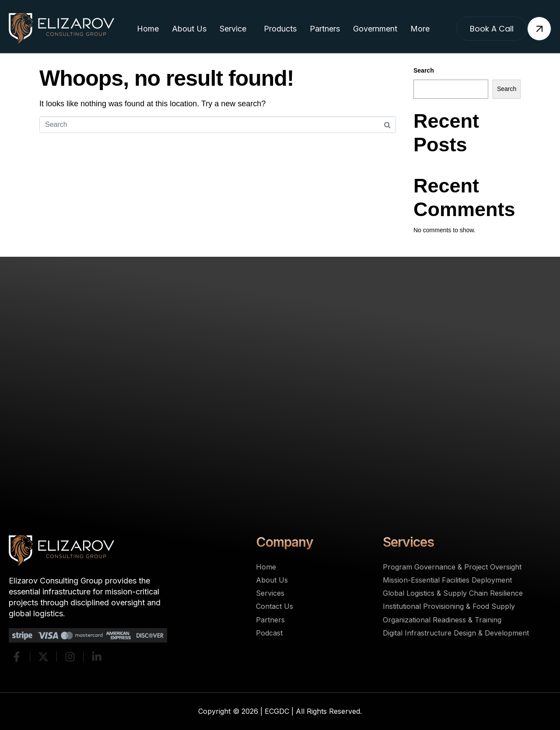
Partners (325, 29)
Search (424, 70)
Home (148, 29)
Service (233, 29)
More (420, 29)
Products (280, 29)
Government (375, 29)
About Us (189, 29)
